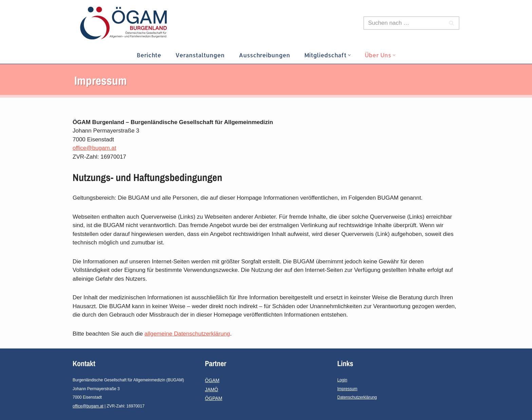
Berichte (149, 55)
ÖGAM (212, 380)
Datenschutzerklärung (357, 397)
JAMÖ (212, 389)
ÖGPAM (214, 398)
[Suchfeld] (404, 23)
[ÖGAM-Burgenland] (125, 23)
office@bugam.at (94, 148)
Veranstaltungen (200, 55)
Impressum (347, 389)
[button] (349, 55)
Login (342, 380)
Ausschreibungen (264, 55)
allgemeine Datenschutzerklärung (187, 334)
